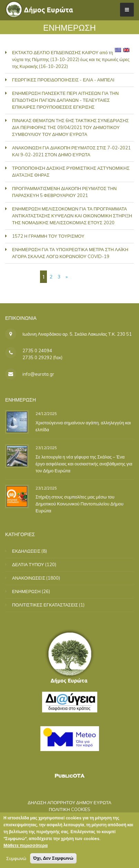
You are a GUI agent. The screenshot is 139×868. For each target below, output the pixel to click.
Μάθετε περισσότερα (26, 847)
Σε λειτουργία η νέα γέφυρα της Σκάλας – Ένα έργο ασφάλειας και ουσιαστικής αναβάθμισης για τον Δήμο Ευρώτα (84, 464)
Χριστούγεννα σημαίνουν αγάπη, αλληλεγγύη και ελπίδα (83, 426)
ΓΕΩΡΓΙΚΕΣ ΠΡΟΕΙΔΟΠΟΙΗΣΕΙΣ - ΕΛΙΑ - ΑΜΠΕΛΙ (63, 80)
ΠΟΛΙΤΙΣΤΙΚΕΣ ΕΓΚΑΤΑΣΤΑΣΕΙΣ (45, 605)
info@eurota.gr (38, 374)
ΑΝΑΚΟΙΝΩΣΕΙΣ (29, 578)
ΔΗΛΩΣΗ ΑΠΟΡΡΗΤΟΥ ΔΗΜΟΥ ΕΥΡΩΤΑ (69, 802)
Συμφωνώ (16, 860)
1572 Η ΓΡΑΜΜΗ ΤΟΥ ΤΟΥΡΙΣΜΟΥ (48, 236)
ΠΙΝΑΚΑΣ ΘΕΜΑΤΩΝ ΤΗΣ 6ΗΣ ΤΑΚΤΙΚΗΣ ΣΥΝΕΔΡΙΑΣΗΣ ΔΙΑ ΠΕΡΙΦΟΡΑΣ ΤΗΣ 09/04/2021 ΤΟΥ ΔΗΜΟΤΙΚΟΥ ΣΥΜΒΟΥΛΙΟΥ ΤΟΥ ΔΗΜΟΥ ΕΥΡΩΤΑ (70, 127)
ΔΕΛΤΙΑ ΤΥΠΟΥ (28, 564)
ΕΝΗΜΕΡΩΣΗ (26, 591)
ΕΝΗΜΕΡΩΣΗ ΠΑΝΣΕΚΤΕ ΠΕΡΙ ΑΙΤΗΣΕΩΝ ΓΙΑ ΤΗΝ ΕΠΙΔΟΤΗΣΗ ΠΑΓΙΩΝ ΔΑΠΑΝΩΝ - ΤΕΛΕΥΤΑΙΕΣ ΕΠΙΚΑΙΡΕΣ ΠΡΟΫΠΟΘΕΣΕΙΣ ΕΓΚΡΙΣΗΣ (65, 100)
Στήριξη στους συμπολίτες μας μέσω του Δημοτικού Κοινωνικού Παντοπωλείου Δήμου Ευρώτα (80, 504)
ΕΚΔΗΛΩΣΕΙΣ (26, 551)
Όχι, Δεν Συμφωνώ (53, 860)
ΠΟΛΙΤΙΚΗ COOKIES (69, 809)
